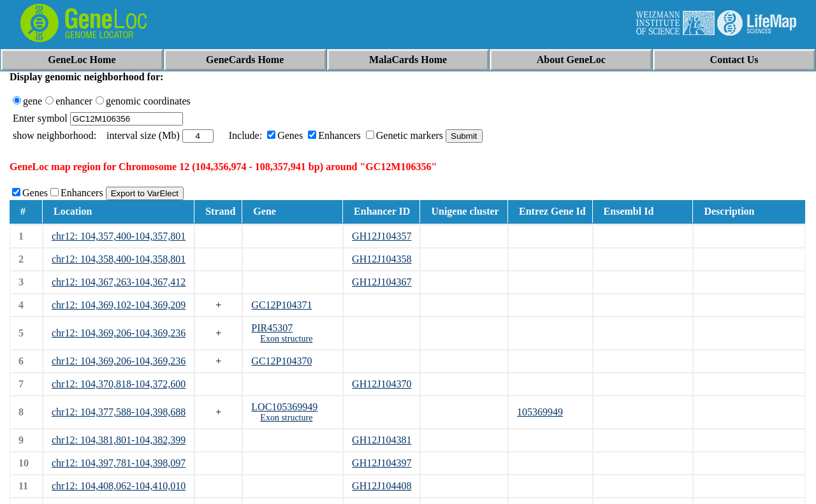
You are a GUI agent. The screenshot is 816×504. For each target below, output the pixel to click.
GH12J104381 (382, 440)
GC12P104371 (281, 305)
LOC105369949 (284, 407)
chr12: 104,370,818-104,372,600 (119, 384)
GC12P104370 (281, 361)
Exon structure (286, 339)
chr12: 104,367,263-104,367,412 (119, 282)
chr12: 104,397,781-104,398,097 (119, 463)
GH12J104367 (382, 282)
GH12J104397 (382, 463)
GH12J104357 (382, 236)
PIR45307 (272, 328)
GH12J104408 (382, 486)
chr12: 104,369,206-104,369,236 (119, 333)
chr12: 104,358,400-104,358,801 (119, 259)
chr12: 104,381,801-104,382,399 (119, 440)
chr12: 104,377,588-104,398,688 (119, 412)
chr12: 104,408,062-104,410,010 (119, 486)
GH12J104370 (382, 384)
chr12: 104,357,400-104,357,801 (119, 236)
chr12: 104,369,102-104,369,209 (119, 305)
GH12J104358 (382, 259)
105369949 (540, 412)
